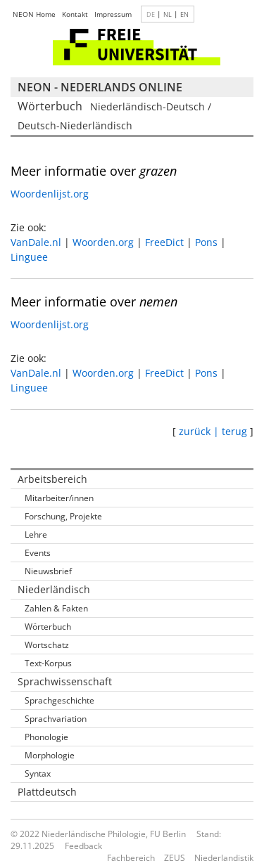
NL (168, 14)
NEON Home (34, 14)
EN (184, 14)
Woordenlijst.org (50, 194)
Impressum (113, 14)
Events (38, 553)
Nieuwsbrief (48, 571)
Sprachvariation (56, 719)
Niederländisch (54, 589)
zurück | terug (213, 431)
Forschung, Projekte (63, 516)
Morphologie (50, 755)
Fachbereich (131, 858)
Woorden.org (103, 242)
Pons (206, 242)
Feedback (83, 846)
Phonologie (46, 737)
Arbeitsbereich (52, 479)
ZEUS (175, 858)
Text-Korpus (48, 663)
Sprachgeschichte (59, 700)
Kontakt (75, 14)
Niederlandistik (224, 858)
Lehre (36, 535)
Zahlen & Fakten (56, 608)
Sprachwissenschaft (65, 681)
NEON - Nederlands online (100, 87)
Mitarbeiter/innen (59, 498)
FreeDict (164, 242)
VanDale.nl (36, 242)
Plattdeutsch (47, 792)
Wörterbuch (48, 627)
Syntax (38, 773)
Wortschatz (47, 645)
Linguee (29, 257)
